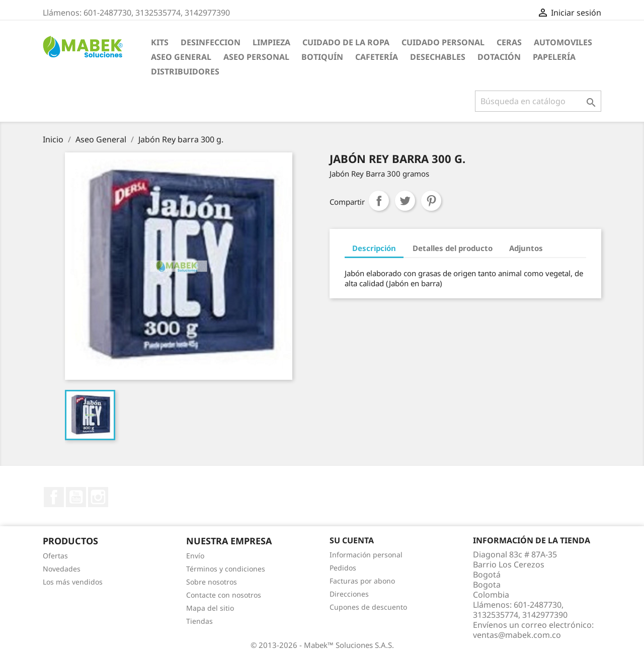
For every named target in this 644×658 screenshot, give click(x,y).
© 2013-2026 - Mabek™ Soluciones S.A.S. (322, 645)
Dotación (499, 57)
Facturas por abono (362, 581)
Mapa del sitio (210, 608)
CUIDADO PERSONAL (443, 42)
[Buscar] (538, 101)
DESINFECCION (211, 42)
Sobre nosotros (212, 582)
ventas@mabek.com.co (517, 635)
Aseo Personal (256, 57)
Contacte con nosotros (224, 595)
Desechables (438, 57)
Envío (195, 556)
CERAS (509, 42)
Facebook (54, 497)
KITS (160, 42)
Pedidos (343, 568)
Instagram (98, 497)
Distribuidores (185, 71)
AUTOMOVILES (563, 42)
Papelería (554, 57)
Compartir (379, 201)
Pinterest (431, 201)
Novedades (62, 569)
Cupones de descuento (368, 607)
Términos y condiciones (226, 569)
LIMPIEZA (271, 42)
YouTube (76, 497)
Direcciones (349, 594)
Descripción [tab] (374, 248)
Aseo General (181, 57)
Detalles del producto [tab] (453, 248)
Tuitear (405, 201)
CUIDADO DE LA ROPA (346, 42)
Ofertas (55, 556)
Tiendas (199, 621)
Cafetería (377, 57)
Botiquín (322, 57)
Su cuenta (352, 540)
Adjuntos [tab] (526, 248)
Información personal (366, 555)
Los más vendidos (73, 582)
